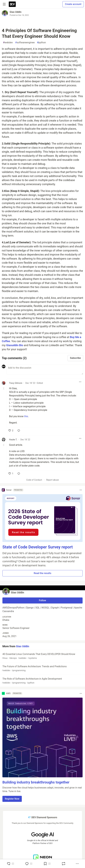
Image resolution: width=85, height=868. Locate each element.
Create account (73, 4)
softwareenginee (25, 43)
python (41, 43)
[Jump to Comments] (29, 864)
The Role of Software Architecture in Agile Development (42, 681)
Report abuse (53, 480)
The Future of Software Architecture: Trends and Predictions (42, 669)
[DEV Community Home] (12, 4)
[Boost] (64, 864)
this (26, 416)
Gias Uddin (16, 12)
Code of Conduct (34, 480)
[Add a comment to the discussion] (45, 370)
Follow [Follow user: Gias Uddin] (43, 600)
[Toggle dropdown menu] (80, 382)
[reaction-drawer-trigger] (10, 864)
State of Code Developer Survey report (38, 547)
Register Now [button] (12, 799)
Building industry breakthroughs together (36, 782)
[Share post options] (77, 864)
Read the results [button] (42, 573)
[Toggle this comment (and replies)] (4, 388)
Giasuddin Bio (15, 345)
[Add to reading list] (47, 864)
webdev (8, 43)
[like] (11, 431)
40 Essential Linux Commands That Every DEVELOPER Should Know (42, 656)
